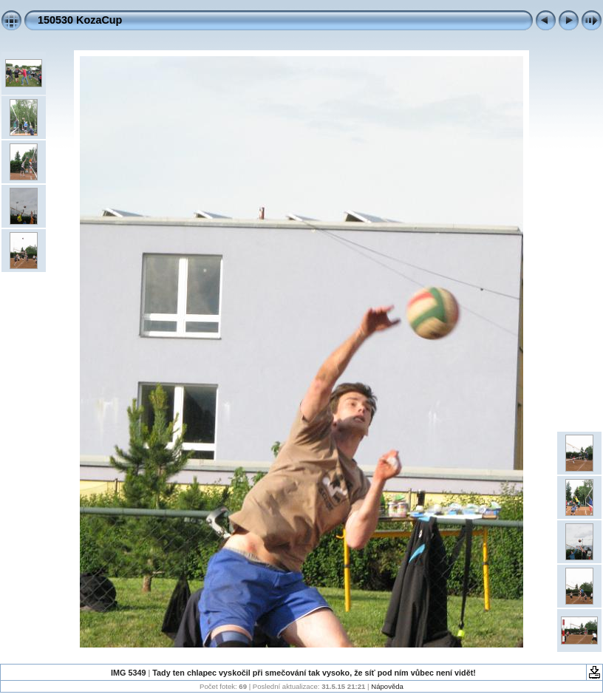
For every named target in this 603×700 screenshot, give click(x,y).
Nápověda (387, 686)
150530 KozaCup (80, 20)
